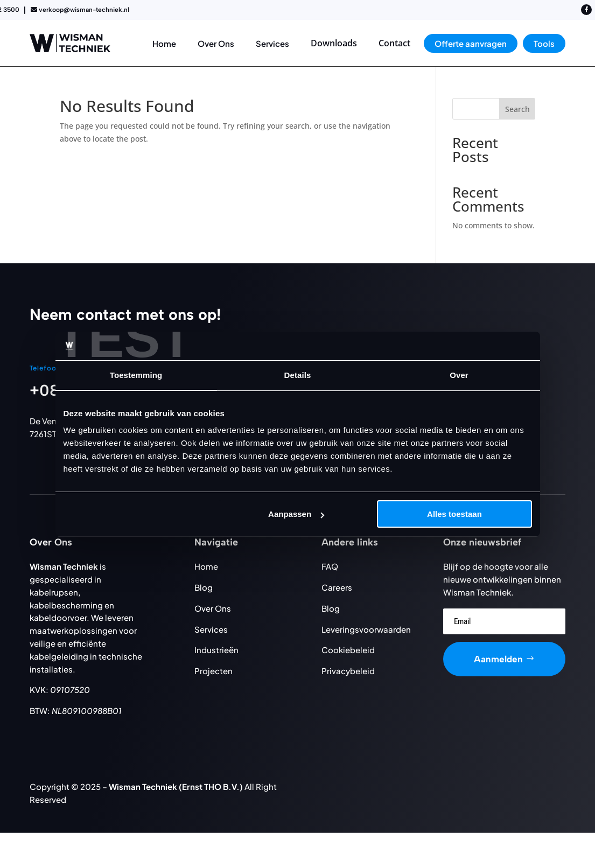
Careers (337, 587)
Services (211, 629)
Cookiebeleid (348, 650)
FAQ (330, 566)
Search (517, 109)
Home (206, 566)
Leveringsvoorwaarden (366, 629)
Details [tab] (298, 375)
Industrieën (216, 650)
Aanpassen (296, 514)
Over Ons (213, 608)
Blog (204, 587)
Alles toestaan (454, 514)
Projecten (213, 671)
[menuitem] (164, 43)
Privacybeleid (348, 671)
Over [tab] (459, 375)
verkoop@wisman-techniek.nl (84, 10)
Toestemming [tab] (136, 375)
